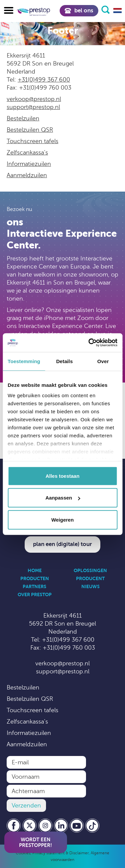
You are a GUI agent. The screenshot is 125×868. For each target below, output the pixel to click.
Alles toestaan (63, 476)
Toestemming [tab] (24, 361)
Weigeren (62, 519)
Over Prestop (35, 594)
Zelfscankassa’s (27, 152)
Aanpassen (63, 498)
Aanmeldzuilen (27, 175)
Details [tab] (64, 361)
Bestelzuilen (23, 118)
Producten (35, 578)
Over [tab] (103, 361)
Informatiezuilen (29, 164)
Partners (34, 586)
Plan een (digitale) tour (62, 544)
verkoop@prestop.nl (34, 99)
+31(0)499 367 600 (44, 80)
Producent (90, 578)
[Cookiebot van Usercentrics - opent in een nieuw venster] (89, 343)
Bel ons (79, 11)
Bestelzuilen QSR (30, 130)
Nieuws (90, 586)
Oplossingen (90, 570)
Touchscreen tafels (32, 141)
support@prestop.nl (33, 107)
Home (35, 570)
